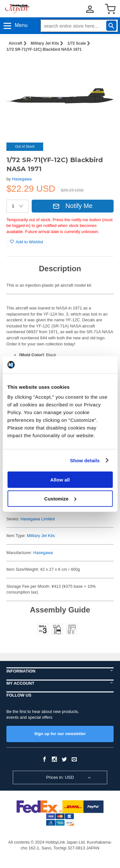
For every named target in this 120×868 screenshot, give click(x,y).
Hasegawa (22, 179)
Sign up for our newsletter (60, 734)
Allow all (60, 480)
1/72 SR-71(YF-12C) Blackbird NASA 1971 (44, 49)
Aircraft (16, 43)
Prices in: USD (60, 777)
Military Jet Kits (45, 43)
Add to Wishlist (27, 242)
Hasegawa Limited (38, 519)
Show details (85, 460)
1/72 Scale (76, 43)
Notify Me (73, 206)
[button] (102, 67)
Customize (60, 498)
